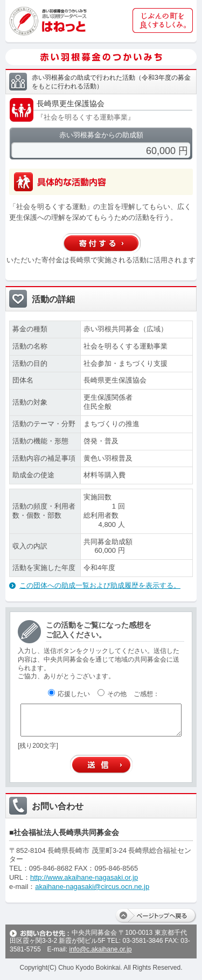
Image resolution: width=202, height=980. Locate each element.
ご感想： (147, 694)
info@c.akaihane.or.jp (100, 949)
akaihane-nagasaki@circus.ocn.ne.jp (92, 887)
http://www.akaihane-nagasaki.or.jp (84, 877)
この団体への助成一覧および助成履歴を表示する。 (100, 585)
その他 (112, 694)
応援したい (69, 694)
